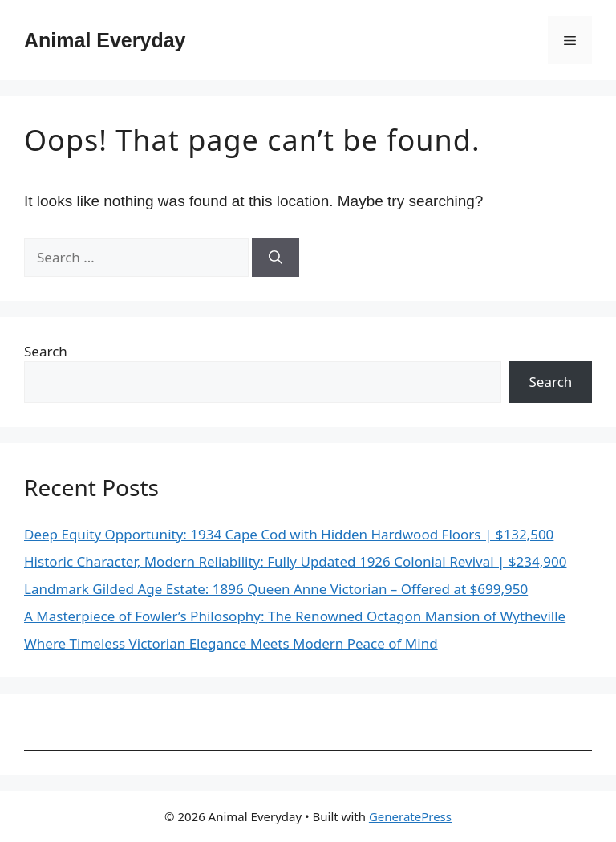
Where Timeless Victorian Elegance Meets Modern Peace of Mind (231, 643)
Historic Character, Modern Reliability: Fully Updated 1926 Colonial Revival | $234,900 (295, 561)
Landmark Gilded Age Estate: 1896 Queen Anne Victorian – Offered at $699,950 (276, 589)
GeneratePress (410, 816)
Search (46, 351)
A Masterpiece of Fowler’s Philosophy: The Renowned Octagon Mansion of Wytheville (295, 616)
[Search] (276, 258)
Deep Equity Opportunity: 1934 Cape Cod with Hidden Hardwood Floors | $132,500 (289, 534)
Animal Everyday (105, 40)
